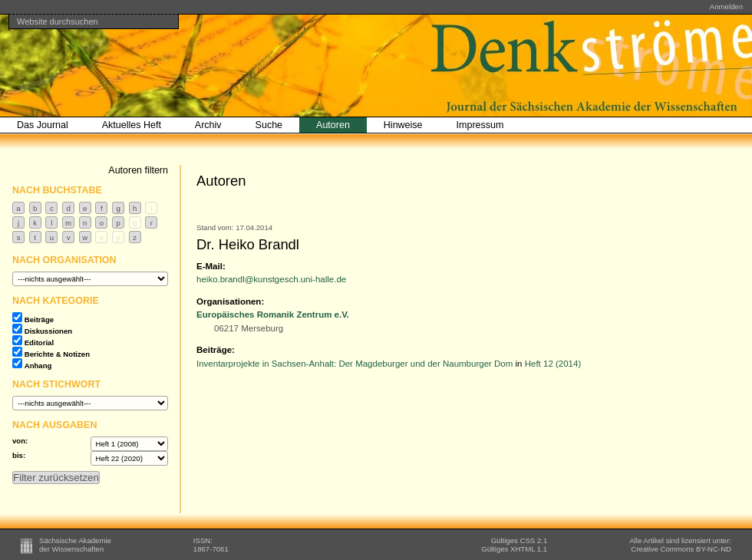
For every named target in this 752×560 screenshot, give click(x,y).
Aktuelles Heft (132, 125)
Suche (269, 125)
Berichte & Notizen (57, 354)
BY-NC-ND (681, 549)
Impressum (480, 125)
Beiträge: (216, 350)
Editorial (39, 343)
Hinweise (403, 125)
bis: (19, 455)
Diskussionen (48, 331)
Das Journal (43, 125)
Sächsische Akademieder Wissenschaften (75, 545)
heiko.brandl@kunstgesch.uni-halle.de (271, 279)
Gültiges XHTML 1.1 (514, 549)
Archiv (208, 125)
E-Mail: (211, 266)
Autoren (333, 125)
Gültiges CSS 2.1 (519, 540)
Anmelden (726, 7)
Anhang (38, 366)
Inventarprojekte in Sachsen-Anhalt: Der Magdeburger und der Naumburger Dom (355, 364)
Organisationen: (230, 301)
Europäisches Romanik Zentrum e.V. (273, 315)
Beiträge (39, 320)
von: (20, 441)
